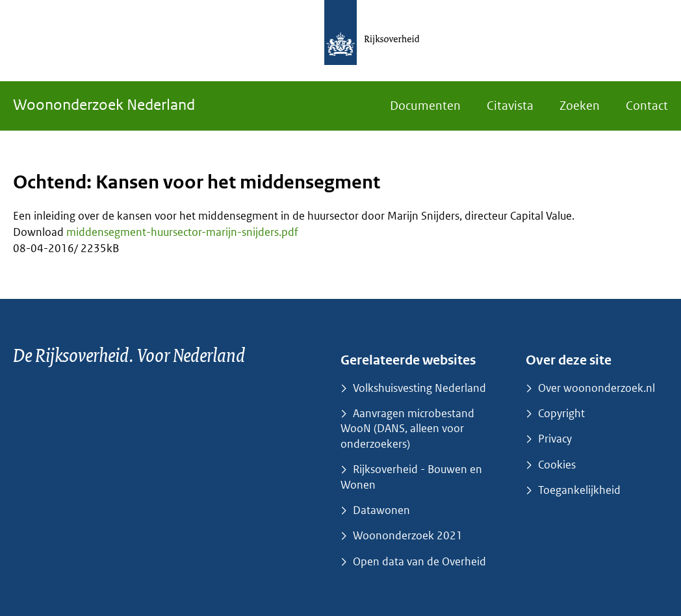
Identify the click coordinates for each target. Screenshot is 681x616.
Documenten (425, 106)
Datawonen (381, 510)
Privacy (555, 439)
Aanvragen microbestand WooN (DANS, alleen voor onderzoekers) (407, 429)
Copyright (561, 413)
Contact (647, 106)
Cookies (557, 465)
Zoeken (580, 106)
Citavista (510, 106)
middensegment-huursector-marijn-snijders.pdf (182, 232)
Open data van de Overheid (419, 561)
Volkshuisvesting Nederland (419, 388)
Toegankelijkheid (579, 490)
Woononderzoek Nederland (104, 104)
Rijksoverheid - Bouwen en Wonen (411, 477)
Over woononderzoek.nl (597, 388)
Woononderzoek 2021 (408, 535)
